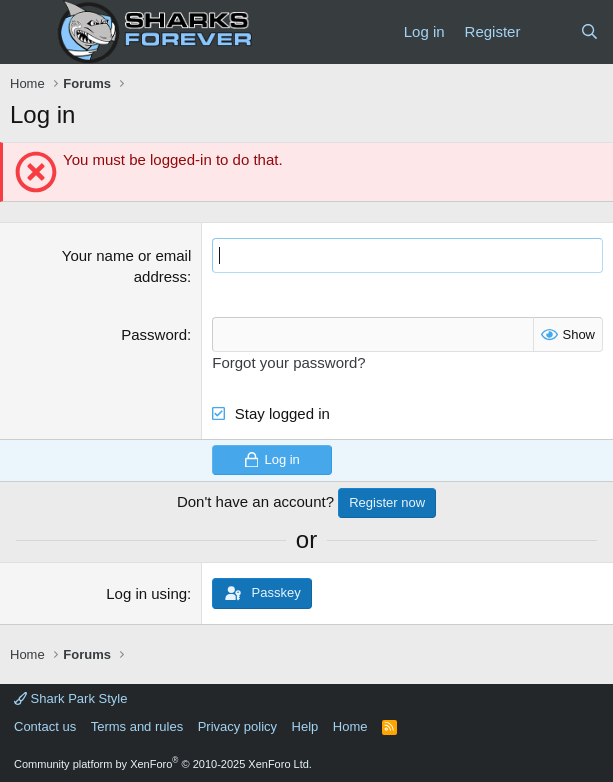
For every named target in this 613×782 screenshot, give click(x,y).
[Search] (589, 31)
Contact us (45, 726)
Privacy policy (237, 726)
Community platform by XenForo (163, 764)
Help (305, 726)
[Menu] (27, 32)
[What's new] (549, 31)
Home (350, 726)
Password (154, 334)
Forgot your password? (288, 362)
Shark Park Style (70, 698)
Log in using (146, 593)
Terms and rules (137, 726)
